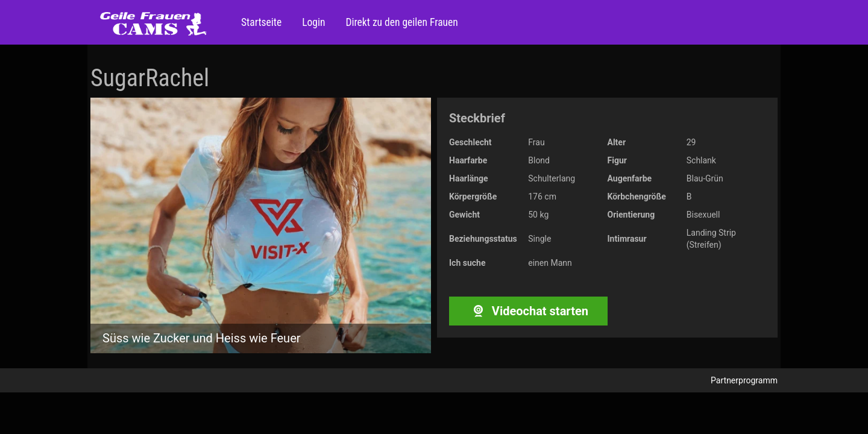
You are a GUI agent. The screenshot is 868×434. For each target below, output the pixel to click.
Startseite (261, 22)
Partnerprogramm (744, 380)
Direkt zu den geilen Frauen (400, 22)
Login (312, 22)
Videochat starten (528, 311)
